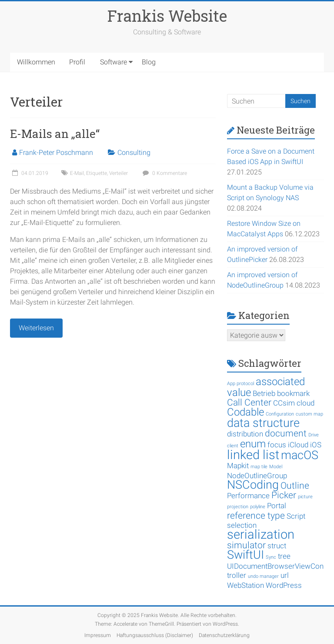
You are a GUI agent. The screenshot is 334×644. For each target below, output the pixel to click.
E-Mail (77, 173)
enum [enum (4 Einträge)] (253, 444)
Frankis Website (167, 16)
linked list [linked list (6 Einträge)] (253, 455)
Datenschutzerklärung (224, 635)
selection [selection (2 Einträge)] (242, 525)
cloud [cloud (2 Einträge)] (306, 403)
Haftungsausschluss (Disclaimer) (155, 635)
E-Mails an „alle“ (55, 134)
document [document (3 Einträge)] (286, 433)
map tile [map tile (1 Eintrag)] (259, 467)
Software (114, 62)
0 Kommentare (164, 173)
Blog (149, 62)
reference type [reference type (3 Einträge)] (256, 516)
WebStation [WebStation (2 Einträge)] (245, 585)
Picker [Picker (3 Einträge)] (284, 495)
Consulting (134, 153)
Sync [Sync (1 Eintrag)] (271, 557)
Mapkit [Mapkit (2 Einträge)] (238, 466)
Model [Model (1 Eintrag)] (276, 467)
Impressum (98, 635)
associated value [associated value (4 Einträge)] (266, 387)
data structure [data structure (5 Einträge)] (263, 423)
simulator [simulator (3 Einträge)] (246, 545)
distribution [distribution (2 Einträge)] (245, 434)
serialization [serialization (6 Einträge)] (261, 534)
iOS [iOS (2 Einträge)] (316, 445)
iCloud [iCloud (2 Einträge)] (298, 445)
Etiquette (97, 173)
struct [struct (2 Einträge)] (277, 546)
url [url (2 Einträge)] (285, 575)
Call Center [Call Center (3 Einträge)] (249, 402)
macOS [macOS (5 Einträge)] (300, 455)
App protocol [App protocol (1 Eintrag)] (240, 384)
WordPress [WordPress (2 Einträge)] (284, 585)
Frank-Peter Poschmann (56, 153)
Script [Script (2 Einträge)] (296, 516)
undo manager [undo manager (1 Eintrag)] (263, 576)
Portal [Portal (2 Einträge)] (277, 506)
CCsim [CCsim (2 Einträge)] (284, 403)
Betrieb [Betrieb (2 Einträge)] (264, 393)
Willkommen (36, 62)
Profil (77, 62)
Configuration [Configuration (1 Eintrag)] (280, 414)
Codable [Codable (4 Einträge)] (245, 412)
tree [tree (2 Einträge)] (284, 556)
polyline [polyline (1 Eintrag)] (258, 507)
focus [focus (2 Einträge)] (277, 445)
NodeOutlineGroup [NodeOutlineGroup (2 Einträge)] (257, 476)
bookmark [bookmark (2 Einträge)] (293, 393)
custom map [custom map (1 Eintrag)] (309, 414)
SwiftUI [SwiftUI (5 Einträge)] (245, 555)
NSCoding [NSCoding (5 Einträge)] (253, 485)
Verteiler (119, 173)
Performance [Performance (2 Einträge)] (248, 496)
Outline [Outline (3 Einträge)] (295, 486)
